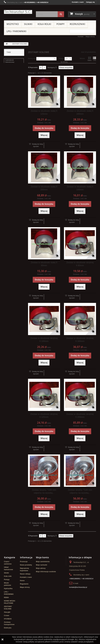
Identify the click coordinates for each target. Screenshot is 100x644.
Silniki (28, 24)
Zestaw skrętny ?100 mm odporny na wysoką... (44, 491)
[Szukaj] (61, 14)
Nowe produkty (26, 565)
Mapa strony (90, 37)
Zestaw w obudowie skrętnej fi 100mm (44, 340)
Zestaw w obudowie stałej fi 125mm (44, 112)
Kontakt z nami (78, 2)
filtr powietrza (11, 70)
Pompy (60, 24)
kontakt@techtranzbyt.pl (78, 587)
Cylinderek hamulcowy (10, 61)
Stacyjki (7, 612)
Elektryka (8, 628)
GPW (7, 77)
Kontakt (81, 37)
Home (22, 581)
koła (21, 70)
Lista (95, 59)
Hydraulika (8, 588)
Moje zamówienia (43, 562)
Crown (7, 615)
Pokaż (62, 58)
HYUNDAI (8, 619)
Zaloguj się (90, 2)
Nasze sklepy (25, 574)
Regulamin (24, 584)
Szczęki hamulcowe (13, 74)
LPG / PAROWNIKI (16, 31)
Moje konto (42, 557)
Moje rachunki (41, 565)
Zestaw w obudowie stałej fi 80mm (44, 264)
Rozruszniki (77, 24)
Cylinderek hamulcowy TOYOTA (13, 92)
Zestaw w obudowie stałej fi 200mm (44, 188)
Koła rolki (44, 24)
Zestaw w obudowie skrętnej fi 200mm (80, 416)
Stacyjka (9, 66)
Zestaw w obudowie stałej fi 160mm (80, 112)
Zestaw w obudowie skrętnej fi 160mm (80, 340)
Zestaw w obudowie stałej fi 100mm (80, 188)
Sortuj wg (32, 58)
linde (7, 87)
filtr (7, 97)
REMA (6, 597)
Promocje (24, 562)
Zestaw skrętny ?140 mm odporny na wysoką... (80, 491)
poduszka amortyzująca (11, 82)
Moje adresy (41, 568)
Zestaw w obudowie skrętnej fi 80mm (80, 264)
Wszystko (13, 24)
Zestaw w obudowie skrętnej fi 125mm (44, 416)
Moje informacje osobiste (46, 572)
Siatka (89, 59)
